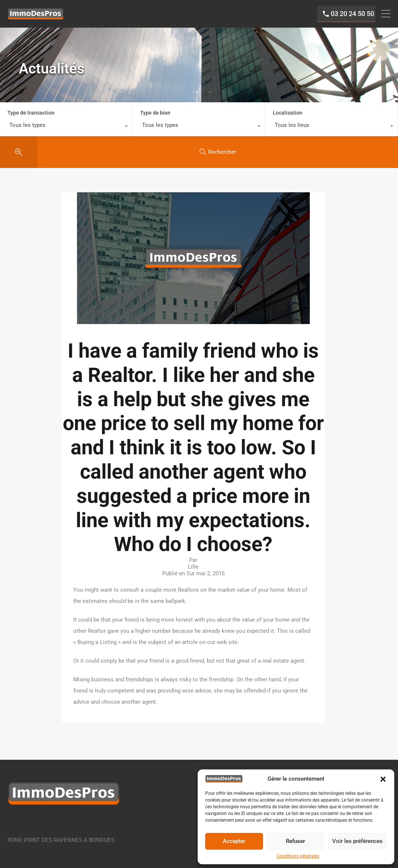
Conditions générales (298, 856)
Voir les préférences (357, 841)
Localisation (288, 116)
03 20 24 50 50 (346, 16)
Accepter (234, 841)
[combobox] (66, 131)
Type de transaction (31, 116)
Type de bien (155, 116)
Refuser (295, 841)
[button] (383, 779)
